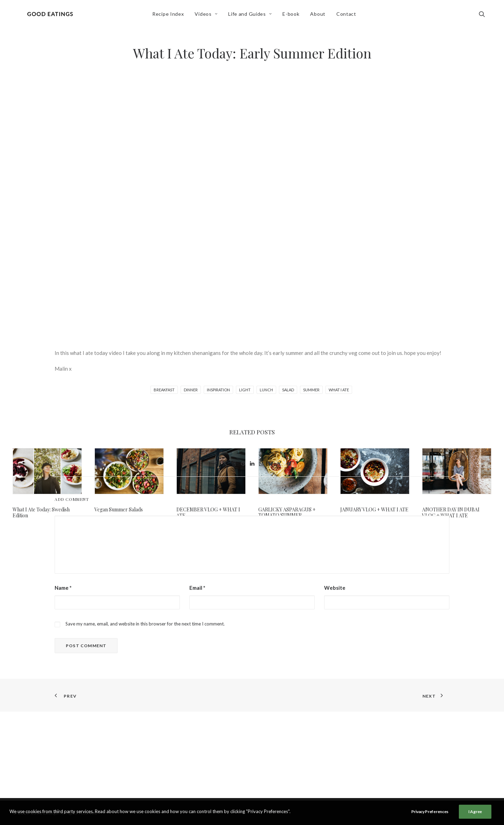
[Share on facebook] (216, 553)
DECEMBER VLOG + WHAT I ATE (208, 512)
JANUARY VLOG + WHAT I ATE (374, 509)
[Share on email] (288, 553)
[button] (485, 16)
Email (197, 677)
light (245, 390)
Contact (348, 16)
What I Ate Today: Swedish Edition (41, 512)
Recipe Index (170, 16)
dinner (191, 390)
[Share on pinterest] (243, 553)
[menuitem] (170, 16)
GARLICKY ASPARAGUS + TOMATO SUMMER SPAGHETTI (287, 515)
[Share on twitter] (225, 553)
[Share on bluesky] (270, 553)
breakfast (164, 390)
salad (288, 390)
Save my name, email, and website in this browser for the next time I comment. (145, 713)
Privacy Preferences (430, 812)
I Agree (475, 812)
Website (335, 677)
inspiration (218, 390)
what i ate (339, 390)
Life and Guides (252, 16)
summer (311, 390)
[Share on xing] (279, 553)
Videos (208, 16)
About (320, 16)
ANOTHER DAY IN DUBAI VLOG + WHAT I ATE (451, 512)
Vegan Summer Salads (119, 509)
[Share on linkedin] (252, 553)
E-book (293, 16)
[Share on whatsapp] (261, 553)
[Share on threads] (234, 553)
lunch (266, 390)
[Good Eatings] (52, 16)
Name (63, 677)
